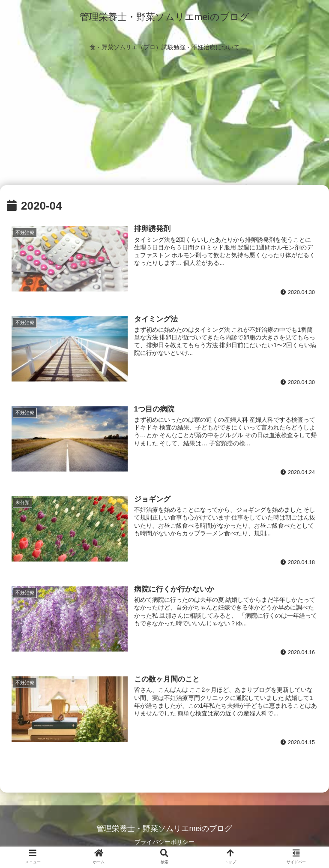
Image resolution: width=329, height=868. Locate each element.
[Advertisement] (164, 121)
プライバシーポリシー (164, 842)
